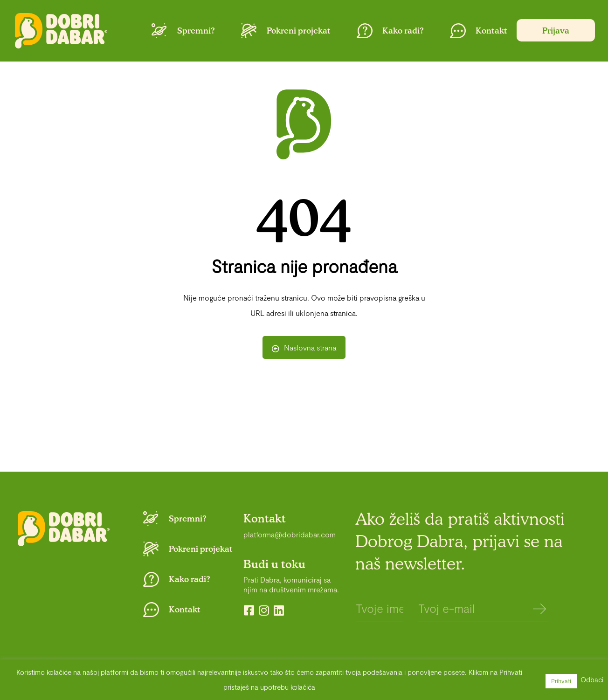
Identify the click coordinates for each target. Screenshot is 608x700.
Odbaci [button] (592, 679)
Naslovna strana (304, 348)
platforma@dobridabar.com (290, 534)
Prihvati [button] (561, 681)
